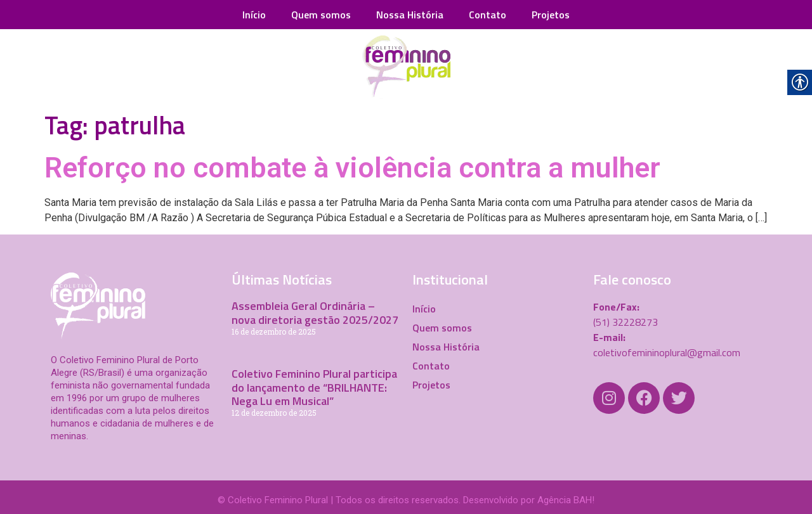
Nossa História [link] (410, 15)
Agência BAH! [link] (566, 500)
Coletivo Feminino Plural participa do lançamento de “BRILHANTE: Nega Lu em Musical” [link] (314, 387)
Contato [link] (488, 15)
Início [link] (254, 15)
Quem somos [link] (321, 15)
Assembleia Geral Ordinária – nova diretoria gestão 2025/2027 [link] (315, 313)
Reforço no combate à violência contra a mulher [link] (352, 168)
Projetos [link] (551, 15)
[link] (406, 67)
